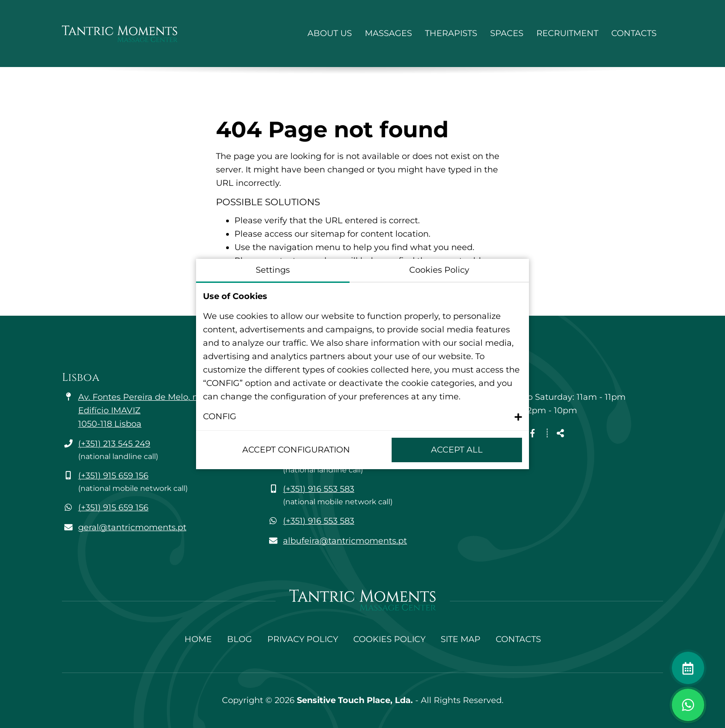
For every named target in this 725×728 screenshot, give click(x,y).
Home (198, 639)
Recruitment (567, 33)
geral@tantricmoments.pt (132, 527)
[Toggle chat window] (688, 705)
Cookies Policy (389, 639)
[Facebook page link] (532, 434)
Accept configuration (296, 450)
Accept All (457, 450)
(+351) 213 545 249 (114, 444)
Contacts (634, 33)
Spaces (507, 33)
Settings (273, 270)
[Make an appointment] (688, 668)
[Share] (560, 434)
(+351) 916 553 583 (319, 489)
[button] (362, 417)
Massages (388, 33)
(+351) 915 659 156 (113, 476)
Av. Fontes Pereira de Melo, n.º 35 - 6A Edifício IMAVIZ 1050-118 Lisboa (156, 410)
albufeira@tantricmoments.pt (345, 541)
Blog (240, 639)
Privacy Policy (303, 639)
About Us (330, 33)
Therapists (451, 33)
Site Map (461, 639)
